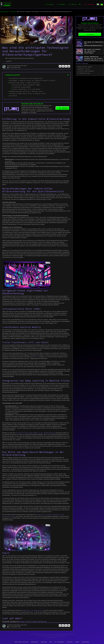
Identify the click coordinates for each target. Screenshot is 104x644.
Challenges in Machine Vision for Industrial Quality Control (32, 80)
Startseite (4, 12)
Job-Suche (70, 642)
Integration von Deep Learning (33, 610)
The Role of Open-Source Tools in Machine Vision (28, 94)
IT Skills (73, 4)
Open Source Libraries (22, 642)
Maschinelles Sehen (85, 67)
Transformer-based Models (21, 87)
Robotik (36, 357)
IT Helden (61, 4)
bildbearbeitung (84, 73)
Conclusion (13, 96)
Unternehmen (86, 642)
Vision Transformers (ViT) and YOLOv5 (26, 89)
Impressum (44, 642)
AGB (51, 642)
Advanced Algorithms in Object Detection (24, 83)
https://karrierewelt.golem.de (33, 621)
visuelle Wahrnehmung (86, 71)
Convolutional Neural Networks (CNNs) (26, 85)
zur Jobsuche (90, 4)
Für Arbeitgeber (59, 642)
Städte (77, 642)
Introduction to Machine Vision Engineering (26, 78)
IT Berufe (50, 4)
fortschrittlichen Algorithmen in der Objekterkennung (35, 433)
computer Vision (84, 69)
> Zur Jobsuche (62, 108)
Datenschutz (35, 642)
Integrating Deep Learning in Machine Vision (26, 91)
